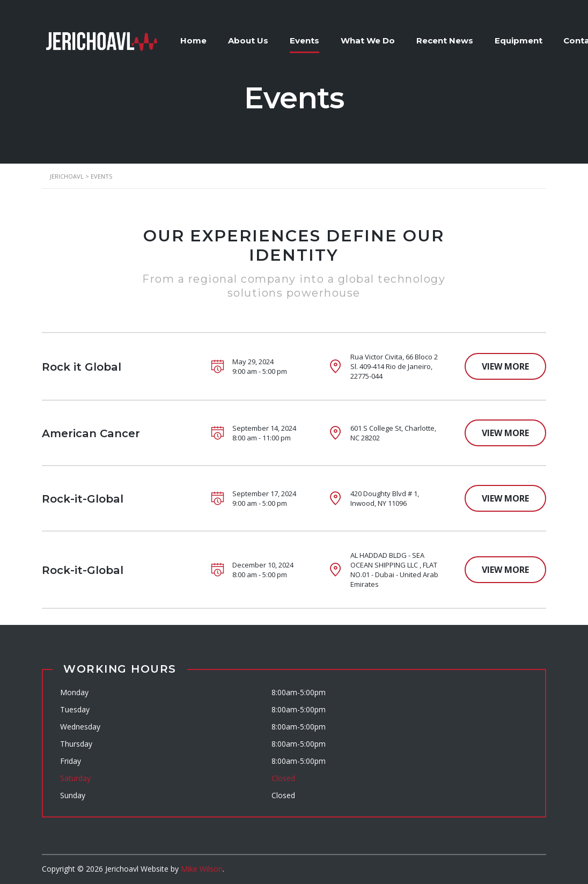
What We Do (368, 40)
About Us (249, 40)
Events (305, 40)
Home (194, 40)
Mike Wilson (202, 869)
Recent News (445, 40)
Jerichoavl (122, 869)
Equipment (519, 40)
